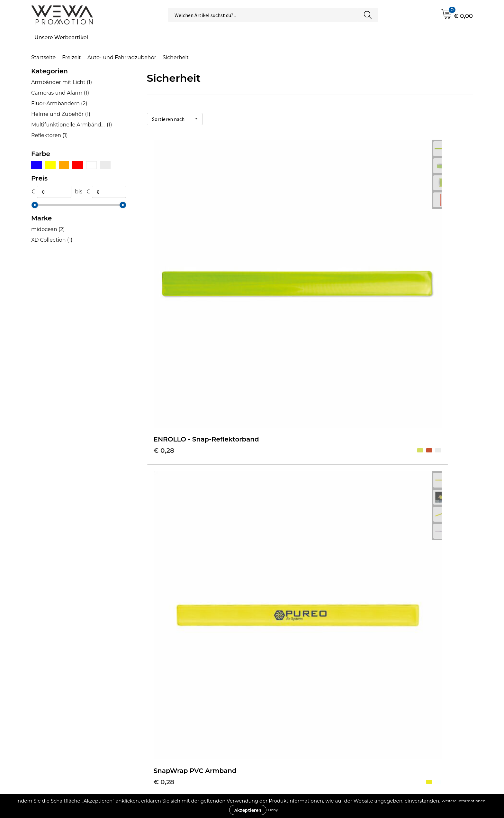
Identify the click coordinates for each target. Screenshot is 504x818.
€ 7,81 (163, 564)
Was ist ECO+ (171, 693)
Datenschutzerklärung (296, 712)
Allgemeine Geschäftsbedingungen (313, 683)
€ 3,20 (272, 400)
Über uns (279, 673)
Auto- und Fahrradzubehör (122, 57)
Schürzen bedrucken (407, 712)
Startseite (43, 57)
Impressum (282, 702)
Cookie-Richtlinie (289, 693)
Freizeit (72, 57)
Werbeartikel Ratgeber (183, 673)
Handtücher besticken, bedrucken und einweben (424, 697)
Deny (273, 810)
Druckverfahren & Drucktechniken (198, 683)
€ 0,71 (380, 265)
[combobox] (263, 15)
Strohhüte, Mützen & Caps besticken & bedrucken (414, 678)
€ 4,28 (381, 400)
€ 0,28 (164, 265)
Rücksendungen (288, 722)
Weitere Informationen (464, 801)
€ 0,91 (163, 410)
